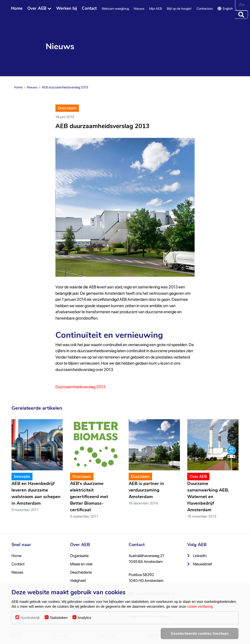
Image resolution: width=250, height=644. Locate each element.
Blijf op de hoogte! (179, 9)
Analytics (84, 618)
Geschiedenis (81, 572)
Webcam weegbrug (115, 9)
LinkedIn (197, 556)
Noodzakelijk (30, 618)
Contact (89, 8)
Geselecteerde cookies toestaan (200, 634)
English (225, 9)
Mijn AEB (156, 9)
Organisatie (79, 556)
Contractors (205, 9)
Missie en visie (81, 564)
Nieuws (139, 9)
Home (17, 8)
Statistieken (59, 618)
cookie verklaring (200, 606)
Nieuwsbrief (200, 564)
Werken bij (67, 8)
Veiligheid (78, 581)
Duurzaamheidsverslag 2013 (80, 387)
